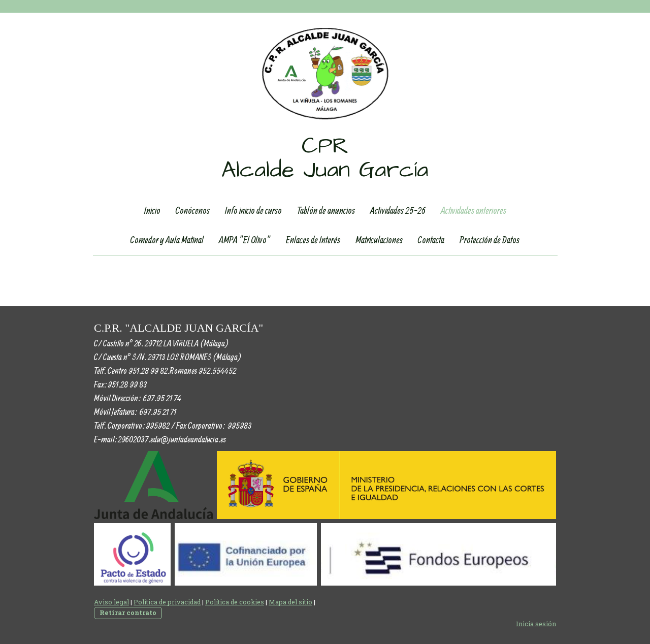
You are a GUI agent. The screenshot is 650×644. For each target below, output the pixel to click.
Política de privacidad (167, 602)
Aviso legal (111, 602)
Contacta (431, 240)
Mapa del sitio (290, 602)
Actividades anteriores (474, 210)
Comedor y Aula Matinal (167, 240)
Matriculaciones (379, 240)
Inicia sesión (536, 624)
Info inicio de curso (253, 210)
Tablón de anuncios (326, 210)
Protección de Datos (490, 240)
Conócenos (193, 210)
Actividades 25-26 (398, 210)
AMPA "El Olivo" (245, 240)
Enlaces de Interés (313, 240)
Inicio (152, 210)
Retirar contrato (128, 613)
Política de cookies (235, 602)
